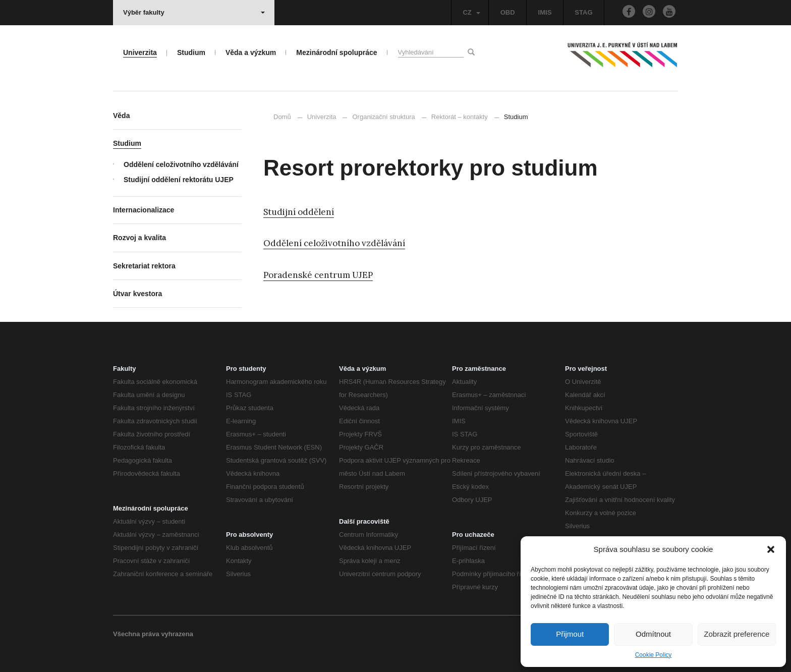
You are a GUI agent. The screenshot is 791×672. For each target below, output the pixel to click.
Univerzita (322, 117)
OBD (508, 12)
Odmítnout (653, 634)
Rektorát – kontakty (460, 117)
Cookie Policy (654, 655)
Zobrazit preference (737, 634)
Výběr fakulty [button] (194, 12)
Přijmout (570, 634)
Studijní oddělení (299, 212)
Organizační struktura (383, 117)
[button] (771, 549)
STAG (583, 12)
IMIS (545, 12)
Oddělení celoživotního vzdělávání (334, 243)
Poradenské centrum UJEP (318, 275)
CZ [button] (471, 12)
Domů (282, 117)
